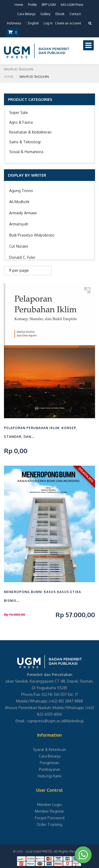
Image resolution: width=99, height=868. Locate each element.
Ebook (60, 14)
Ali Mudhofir (19, 202)
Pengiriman (49, 763)
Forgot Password (50, 818)
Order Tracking (49, 824)
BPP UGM (49, 5)
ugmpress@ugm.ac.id (46, 721)
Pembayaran (49, 769)
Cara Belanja (26, 14)
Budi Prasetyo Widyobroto (32, 235)
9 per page (19, 270)
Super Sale (19, 112)
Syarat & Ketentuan (50, 749)
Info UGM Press (72, 5)
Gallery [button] (45, 14)
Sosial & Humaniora (26, 152)
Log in (48, 23)
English (33, 23)
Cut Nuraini (19, 246)
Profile (32, 5)
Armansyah (19, 224)
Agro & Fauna (21, 122)
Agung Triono (21, 191)
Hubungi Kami (49, 776)
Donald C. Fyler (22, 257)
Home (19, 5)
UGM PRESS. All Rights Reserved (59, 851)
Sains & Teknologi (25, 142)
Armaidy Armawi (23, 213)
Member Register (49, 811)
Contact (75, 14)
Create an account (68, 23)
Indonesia (14, 23)
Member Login (49, 805)
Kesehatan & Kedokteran (30, 132)
